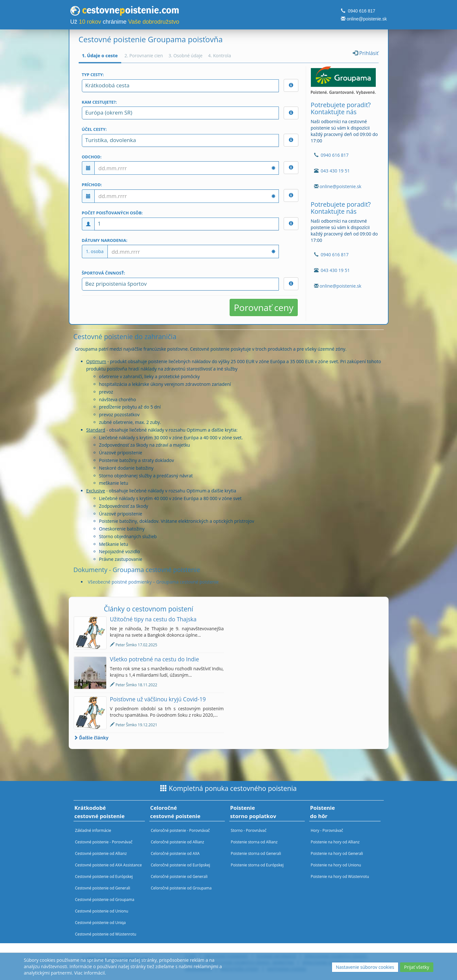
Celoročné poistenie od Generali (179, 876)
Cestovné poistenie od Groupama (105, 899)
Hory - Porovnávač (327, 830)
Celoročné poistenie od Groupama (181, 888)
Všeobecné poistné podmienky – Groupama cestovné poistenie (153, 582)
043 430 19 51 (335, 171)
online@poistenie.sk (367, 19)
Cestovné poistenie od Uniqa (101, 922)
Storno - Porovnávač (249, 830)
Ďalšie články (91, 738)
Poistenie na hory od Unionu (336, 865)
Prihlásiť (366, 53)
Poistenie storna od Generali (256, 853)
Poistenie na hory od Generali (337, 853)
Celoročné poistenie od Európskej (181, 865)
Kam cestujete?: (99, 102)
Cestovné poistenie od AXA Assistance (109, 865)
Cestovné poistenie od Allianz (101, 853)
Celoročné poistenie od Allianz (178, 842)
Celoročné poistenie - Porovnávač (180, 830)
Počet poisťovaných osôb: (112, 213)
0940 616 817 (362, 11)
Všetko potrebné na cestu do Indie (155, 659)
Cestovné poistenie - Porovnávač (104, 842)
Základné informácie (93, 830)
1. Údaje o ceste (100, 56)
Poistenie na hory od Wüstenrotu (340, 876)
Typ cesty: (93, 75)
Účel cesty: (94, 129)
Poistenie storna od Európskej (257, 865)
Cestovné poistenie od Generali (103, 888)
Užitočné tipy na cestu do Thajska (153, 619)
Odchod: (92, 157)
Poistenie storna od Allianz (254, 842)
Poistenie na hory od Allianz (335, 842)
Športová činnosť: (103, 273)
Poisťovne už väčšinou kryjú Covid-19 (158, 699)
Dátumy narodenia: (105, 240)
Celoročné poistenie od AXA (175, 853)
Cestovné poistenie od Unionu (102, 911)
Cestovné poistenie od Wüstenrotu (106, 934)
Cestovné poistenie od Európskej (104, 876)
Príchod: (92, 185)
